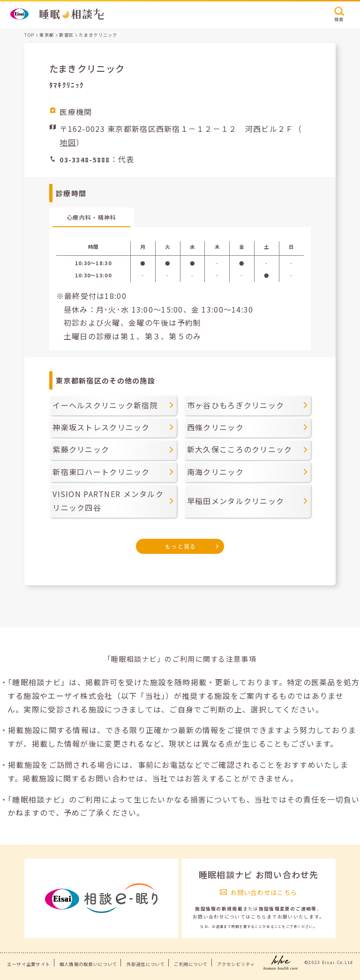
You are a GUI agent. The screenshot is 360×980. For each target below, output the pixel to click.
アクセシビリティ (236, 964)
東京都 (47, 35)
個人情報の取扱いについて (88, 964)
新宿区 (66, 35)
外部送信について (146, 964)
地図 (68, 142)
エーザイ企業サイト (29, 964)
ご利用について (191, 964)
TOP (29, 35)
